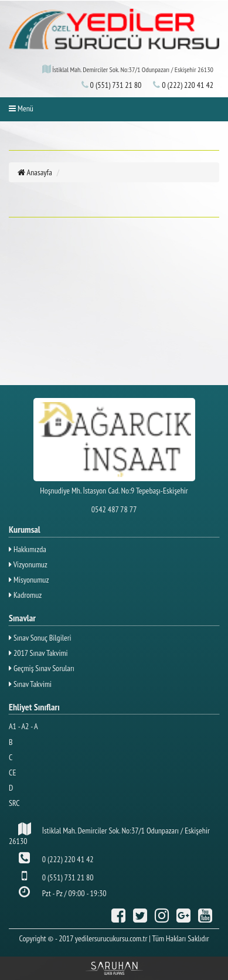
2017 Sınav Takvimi (38, 653)
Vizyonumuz (28, 564)
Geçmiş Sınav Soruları (42, 668)
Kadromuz (25, 595)
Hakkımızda (28, 549)
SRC (14, 803)
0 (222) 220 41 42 (183, 85)
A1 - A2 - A (23, 726)
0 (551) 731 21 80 (112, 85)
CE (12, 773)
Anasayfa (35, 172)
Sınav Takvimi (30, 684)
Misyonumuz (29, 580)
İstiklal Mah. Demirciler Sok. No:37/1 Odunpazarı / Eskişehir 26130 (109, 834)
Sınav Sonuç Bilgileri (40, 638)
